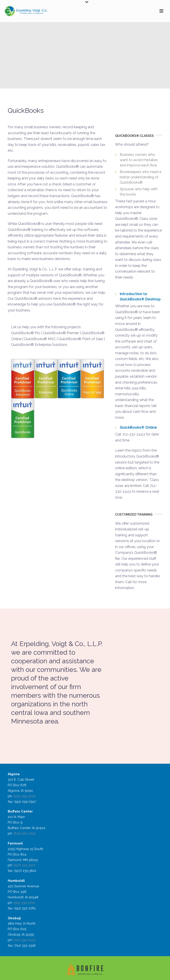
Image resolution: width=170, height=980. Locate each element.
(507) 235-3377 (24, 865)
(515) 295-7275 (24, 796)
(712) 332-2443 (24, 940)
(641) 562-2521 (25, 833)
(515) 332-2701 (24, 903)
